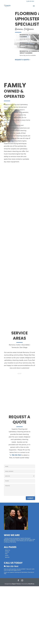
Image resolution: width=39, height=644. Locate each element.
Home (7, 555)
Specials (7, 557)
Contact (7, 552)
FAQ (6, 554)
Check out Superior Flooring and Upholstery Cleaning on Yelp (19, 573)
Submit (30, 498)
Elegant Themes (16, 584)
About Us (8, 550)
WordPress (31, 584)
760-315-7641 (12, 566)
